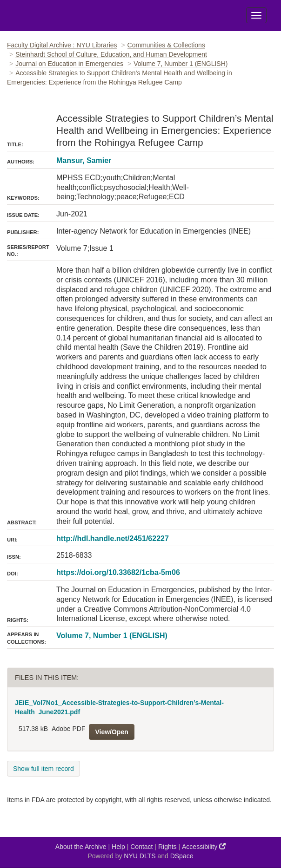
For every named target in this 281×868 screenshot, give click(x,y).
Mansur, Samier (84, 160)
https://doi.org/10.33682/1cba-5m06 (118, 572)
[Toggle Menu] (256, 15)
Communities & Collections (166, 45)
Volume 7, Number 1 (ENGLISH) (181, 64)
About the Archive (81, 847)
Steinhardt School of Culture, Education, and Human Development (111, 54)
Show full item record (43, 769)
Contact (141, 847)
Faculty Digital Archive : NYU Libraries (62, 45)
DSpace (182, 856)
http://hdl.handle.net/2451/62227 (113, 538)
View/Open (111, 732)
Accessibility (204, 846)
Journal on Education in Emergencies (69, 64)
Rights (167, 847)
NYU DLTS (140, 856)
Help (118, 847)
